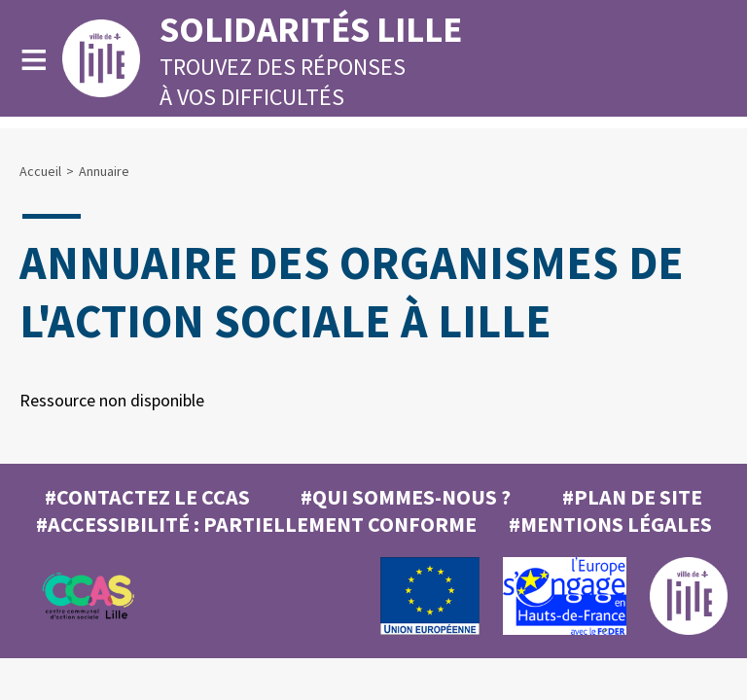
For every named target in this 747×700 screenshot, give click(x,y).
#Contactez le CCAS (147, 497)
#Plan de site (632, 497)
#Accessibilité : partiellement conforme (256, 524)
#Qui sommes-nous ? (406, 497)
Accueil (40, 171)
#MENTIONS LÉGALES (610, 524)
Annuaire (104, 171)
